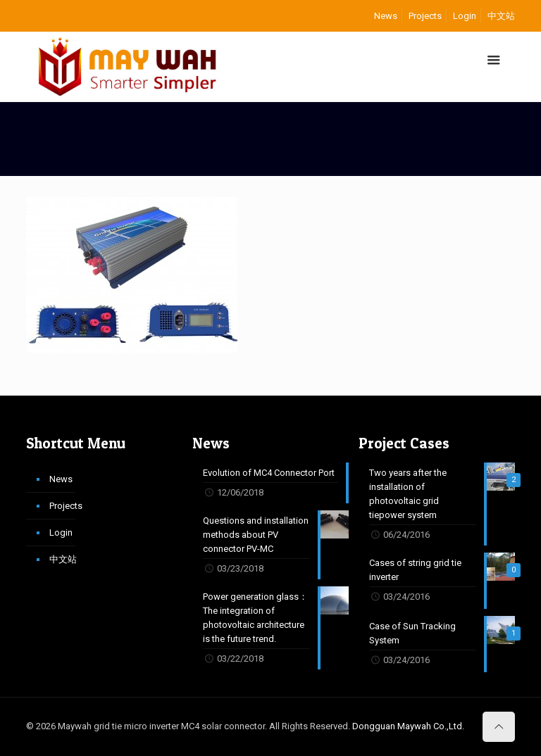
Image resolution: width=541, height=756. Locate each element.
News (386, 16)
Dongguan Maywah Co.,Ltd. (408, 726)
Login (465, 16)
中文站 (501, 16)
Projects (425, 16)
